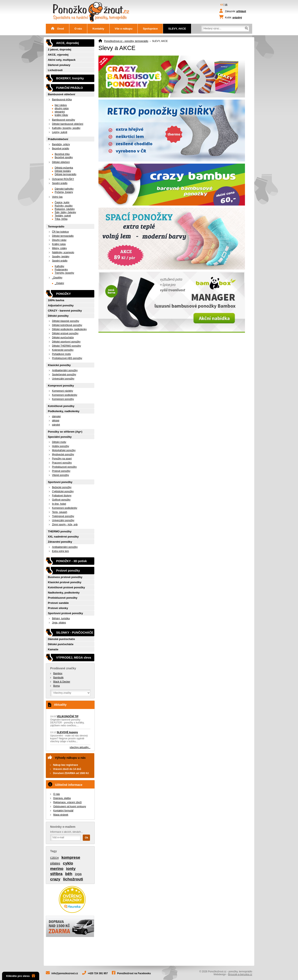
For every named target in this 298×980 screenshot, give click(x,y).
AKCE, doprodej (67, 43)
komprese (71, 857)
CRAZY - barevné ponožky (65, 311)
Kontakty (98, 29)
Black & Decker (62, 682)
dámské (56, 416)
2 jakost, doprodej (60, 49)
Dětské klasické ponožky (66, 321)
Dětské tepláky (63, 171)
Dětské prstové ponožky (65, 333)
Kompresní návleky (63, 391)
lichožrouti (73, 879)
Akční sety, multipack (62, 60)
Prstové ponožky (61, 471)
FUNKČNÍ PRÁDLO (70, 88)
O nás (78, 29)
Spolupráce (150, 29)
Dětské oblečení (61, 162)
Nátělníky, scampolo (63, 252)
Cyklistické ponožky (63, 491)
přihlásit (241, 11)
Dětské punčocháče (63, 338)
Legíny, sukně (60, 132)
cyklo (68, 863)
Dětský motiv (59, 442)
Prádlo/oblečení (58, 139)
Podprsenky (61, 270)
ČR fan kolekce (60, 232)
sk (226, 5)
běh (69, 874)
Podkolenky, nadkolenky (64, 411)
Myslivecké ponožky (63, 454)
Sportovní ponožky (60, 482)
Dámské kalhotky (64, 189)
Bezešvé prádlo (61, 149)
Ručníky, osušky (64, 206)
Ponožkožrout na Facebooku (134, 973)
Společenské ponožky (64, 375)
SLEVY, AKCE (177, 29)
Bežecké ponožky (62, 487)
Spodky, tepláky (61, 257)
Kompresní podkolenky (65, 395)
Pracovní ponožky (62, 463)
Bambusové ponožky (63, 120)
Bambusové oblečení (61, 94)
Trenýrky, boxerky (64, 273)
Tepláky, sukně (63, 216)
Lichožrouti (55, 70)
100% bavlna (56, 300)
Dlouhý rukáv (59, 240)
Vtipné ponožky (60, 475)
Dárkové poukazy (59, 65)
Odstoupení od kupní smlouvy (70, 806)
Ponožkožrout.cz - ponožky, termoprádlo (126, 41)
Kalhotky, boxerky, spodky (66, 128)
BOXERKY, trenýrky (70, 78)
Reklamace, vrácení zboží (67, 802)
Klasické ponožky (59, 365)
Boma (56, 686)
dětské (56, 421)
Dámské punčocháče (61, 639)
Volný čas (57, 197)
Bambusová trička (62, 100)
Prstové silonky (58, 608)
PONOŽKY (63, 294)
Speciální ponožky (60, 437)
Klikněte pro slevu (21, 976)
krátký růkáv (61, 115)
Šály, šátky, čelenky (65, 212)
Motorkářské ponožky (64, 450)
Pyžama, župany (64, 192)
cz (222, 5)
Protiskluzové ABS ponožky (67, 358)
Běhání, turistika (61, 618)
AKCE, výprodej (58, 55)
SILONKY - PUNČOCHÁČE (75, 633)
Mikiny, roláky (59, 248)
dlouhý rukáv (62, 108)
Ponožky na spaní (62, 459)
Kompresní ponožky (61, 386)
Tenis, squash (60, 512)
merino (57, 869)
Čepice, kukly (62, 202)
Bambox (58, 673)
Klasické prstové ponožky (65, 582)
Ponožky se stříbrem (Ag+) (65, 432)
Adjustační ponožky (61, 305)
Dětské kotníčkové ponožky (67, 325)
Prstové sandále (58, 603)
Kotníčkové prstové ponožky (66, 587)
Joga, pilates (59, 623)
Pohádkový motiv (61, 354)
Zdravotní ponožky (60, 542)
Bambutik (58, 678)
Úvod (57, 29)
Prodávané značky (63, 668)
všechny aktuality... (80, 747)
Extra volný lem (60, 551)
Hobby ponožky (61, 446)
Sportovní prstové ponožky (65, 613)
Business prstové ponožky (65, 577)
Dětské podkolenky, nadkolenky (69, 329)
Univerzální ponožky (63, 379)
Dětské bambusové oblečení (68, 124)
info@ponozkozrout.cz (65, 973)
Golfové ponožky (61, 500)
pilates (55, 863)
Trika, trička (61, 219)
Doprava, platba (62, 798)
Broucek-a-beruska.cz (240, 974)
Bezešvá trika (62, 154)
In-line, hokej (59, 504)
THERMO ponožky (60, 531)
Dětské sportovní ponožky (66, 342)
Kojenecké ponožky (63, 350)
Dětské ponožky (58, 316)
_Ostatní (59, 283)
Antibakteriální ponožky (65, 370)
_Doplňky (57, 278)
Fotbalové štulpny (62, 496)
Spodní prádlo (60, 183)
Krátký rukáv (59, 244)
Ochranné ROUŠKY (63, 179)
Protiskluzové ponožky (64, 467)
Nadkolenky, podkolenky (64, 593)
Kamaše (53, 649)
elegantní (60, 112)
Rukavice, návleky (65, 209)
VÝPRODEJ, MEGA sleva (74, 658)
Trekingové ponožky (63, 516)
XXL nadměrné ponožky (63, 537)
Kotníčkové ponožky (61, 406)
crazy (55, 879)
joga (78, 874)
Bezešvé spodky (64, 157)
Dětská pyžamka (64, 168)
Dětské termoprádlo (66, 174)
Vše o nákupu (124, 29)
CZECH (54, 858)
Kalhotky (59, 266)
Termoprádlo (56, 227)
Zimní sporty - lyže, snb (65, 524)
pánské (56, 425)
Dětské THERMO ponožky (67, 346)
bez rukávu (61, 105)
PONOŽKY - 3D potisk (71, 561)
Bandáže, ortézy (61, 144)
